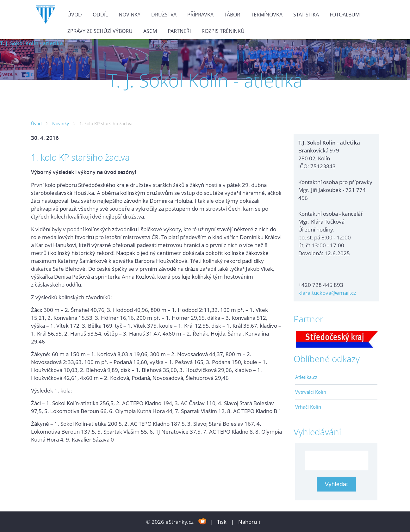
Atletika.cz (306, 377)
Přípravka (200, 15)
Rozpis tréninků (223, 31)
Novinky (130, 15)
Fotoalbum (345, 15)
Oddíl (100, 15)
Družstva (164, 15)
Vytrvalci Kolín (311, 392)
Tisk (222, 522)
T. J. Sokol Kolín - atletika (31, 43)
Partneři (179, 31)
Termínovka (267, 15)
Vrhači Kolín (308, 407)
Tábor (232, 15)
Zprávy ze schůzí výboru (100, 31)
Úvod (75, 15)
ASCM (150, 31)
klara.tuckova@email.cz (327, 293)
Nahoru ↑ (250, 522)
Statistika (306, 15)
